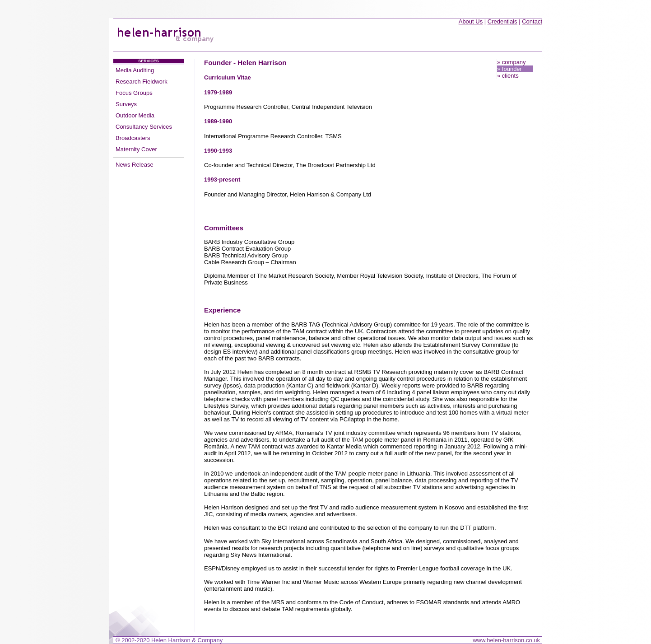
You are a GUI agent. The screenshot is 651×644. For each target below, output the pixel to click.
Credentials (502, 21)
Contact (532, 21)
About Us (471, 21)
